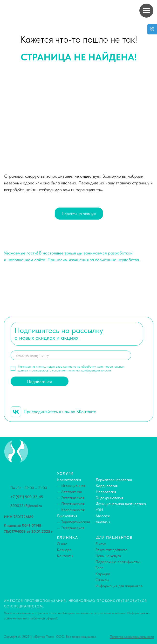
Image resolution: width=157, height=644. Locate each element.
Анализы (103, 522)
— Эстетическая (71, 498)
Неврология (106, 492)
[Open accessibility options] (152, 29)
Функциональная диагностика (121, 504)
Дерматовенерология (114, 480)
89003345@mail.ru (26, 506)
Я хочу (101, 544)
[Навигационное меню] (146, 11)
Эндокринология (110, 498)
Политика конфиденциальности (132, 637)
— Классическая (71, 510)
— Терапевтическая (74, 522)
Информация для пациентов (119, 586)
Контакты (65, 556)
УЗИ (99, 510)
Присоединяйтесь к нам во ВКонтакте (60, 412)
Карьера (64, 550)
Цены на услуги (108, 556)
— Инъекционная (71, 486)
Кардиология (107, 486)
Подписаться (39, 381)
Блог (99, 568)
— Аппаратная (69, 492)
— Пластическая (71, 504)
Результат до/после (112, 550)
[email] (71, 355)
